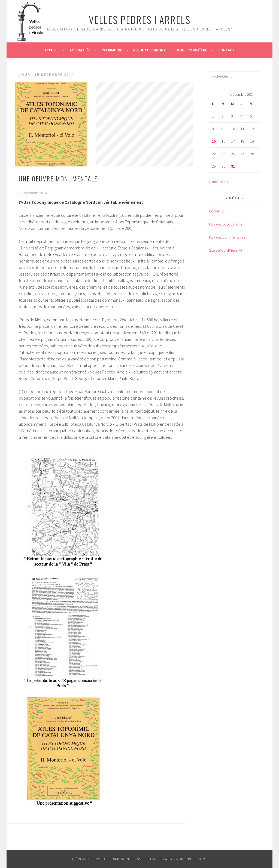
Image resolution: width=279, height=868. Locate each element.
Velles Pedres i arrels (140, 19)
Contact (226, 50)
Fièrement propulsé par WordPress (107, 859)
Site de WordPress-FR (226, 250)
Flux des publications (225, 224)
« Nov (213, 182)
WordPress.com (191, 859)
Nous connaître (192, 50)
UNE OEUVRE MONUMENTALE (58, 178)
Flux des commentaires (227, 237)
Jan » (224, 182)
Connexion (217, 211)
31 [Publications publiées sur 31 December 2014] (233, 166)
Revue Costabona (149, 50)
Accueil (51, 50)
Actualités (80, 50)
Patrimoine (112, 50)
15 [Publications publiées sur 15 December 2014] (214, 141)
